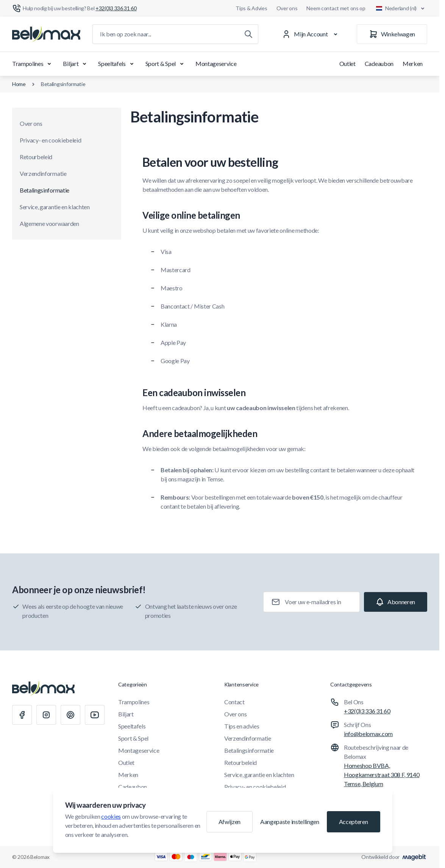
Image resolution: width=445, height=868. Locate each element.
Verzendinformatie (43, 173)
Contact (234, 702)
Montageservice (216, 63)
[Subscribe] (396, 602)
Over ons (287, 8)
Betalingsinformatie (63, 84)
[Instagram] (46, 715)
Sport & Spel (166, 64)
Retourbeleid (36, 157)
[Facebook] (22, 715)
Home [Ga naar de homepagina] (19, 84)
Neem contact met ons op (336, 8)
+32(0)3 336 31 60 (367, 711)
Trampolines (33, 64)
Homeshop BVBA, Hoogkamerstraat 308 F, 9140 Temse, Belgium (382, 775)
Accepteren (354, 822)
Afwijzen (230, 822)
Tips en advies (242, 726)
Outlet (347, 63)
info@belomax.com (368, 734)
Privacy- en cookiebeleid (50, 140)
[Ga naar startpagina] (46, 34)
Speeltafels (117, 64)
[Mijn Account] (311, 34)
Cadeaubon (379, 63)
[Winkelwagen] (392, 34)
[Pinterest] (70, 715)
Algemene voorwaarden (49, 223)
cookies (111, 816)
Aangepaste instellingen (290, 822)
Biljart (76, 64)
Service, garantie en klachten (55, 207)
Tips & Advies (251, 8)
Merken (413, 63)
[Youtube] (95, 715)
